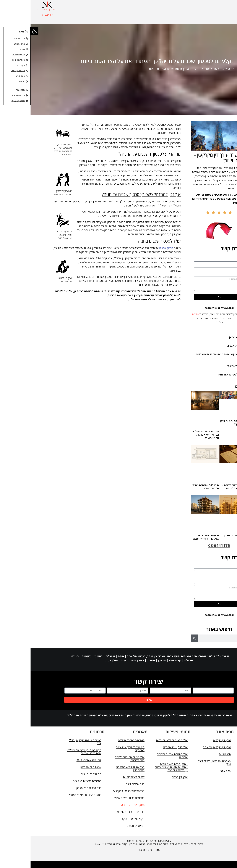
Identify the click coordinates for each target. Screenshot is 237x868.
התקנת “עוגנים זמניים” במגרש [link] (54, 795)
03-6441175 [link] (16, 15)
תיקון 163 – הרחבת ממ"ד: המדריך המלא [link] (175, 487)
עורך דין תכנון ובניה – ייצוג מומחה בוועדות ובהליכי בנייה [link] (191, 356)
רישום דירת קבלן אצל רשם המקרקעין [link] (100, 749)
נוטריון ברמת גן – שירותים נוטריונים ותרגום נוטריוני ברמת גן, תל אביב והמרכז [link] (141, 767)
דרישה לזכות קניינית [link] (103, 777)
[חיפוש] (164, 638)
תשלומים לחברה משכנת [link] (101, 740)
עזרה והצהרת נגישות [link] (118, 850)
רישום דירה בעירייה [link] (61, 774)
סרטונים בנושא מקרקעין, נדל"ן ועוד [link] (54, 742)
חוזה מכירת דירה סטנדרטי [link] (100, 812)
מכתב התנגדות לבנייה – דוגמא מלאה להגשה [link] (204, 487)
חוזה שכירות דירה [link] (105, 784)
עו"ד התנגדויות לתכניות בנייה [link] (141, 740)
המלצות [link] (166, 314)
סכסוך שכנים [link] (136, 248)
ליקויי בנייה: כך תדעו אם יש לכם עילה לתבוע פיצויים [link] (54, 752)
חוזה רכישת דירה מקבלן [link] (58, 788)
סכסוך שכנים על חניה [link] (102, 805)
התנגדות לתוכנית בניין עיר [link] (57, 781)
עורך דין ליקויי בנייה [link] (207, 346)
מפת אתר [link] (195, 771)
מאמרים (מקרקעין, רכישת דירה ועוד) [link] (184, 763)
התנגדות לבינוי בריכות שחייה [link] (202, 374)
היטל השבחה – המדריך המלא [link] (205, 537)
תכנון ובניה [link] (194, 754)
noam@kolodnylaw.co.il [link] (189, 308)
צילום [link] (135, 844)
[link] (4, 31)
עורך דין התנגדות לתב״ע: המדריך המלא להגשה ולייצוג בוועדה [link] (175, 435)
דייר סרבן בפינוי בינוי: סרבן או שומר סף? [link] (203, 423)
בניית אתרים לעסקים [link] (149, 844)
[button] (226, 11)
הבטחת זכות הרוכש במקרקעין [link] (98, 791)
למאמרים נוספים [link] (105, 826)
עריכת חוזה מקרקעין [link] (60, 767)
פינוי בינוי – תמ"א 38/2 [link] (58, 760)
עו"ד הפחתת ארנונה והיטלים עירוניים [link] (142, 756)
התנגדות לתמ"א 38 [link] (206, 366)
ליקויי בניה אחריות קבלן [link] (101, 819)
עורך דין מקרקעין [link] (191, 740)
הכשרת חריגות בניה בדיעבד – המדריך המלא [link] (175, 537)
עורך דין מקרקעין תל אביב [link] (186, 747)
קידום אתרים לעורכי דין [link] (86, 844)
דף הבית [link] (199, 69)
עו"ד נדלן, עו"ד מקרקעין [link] (144, 747)
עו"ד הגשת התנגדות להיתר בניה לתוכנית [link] (99, 759)
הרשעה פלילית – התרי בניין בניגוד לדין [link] (99, 769)
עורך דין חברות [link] (149, 777)
